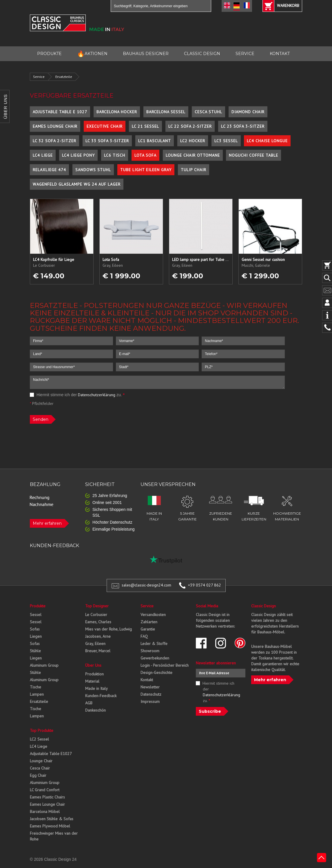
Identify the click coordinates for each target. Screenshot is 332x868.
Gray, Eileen (95, 644)
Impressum (150, 701)
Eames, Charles (98, 622)
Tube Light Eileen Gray (146, 170)
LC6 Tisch (115, 155)
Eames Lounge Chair (55, 126)
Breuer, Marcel (98, 651)
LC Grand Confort (45, 790)
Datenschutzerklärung (97, 395)
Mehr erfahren (47, 523)
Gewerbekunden (155, 658)
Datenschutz (151, 694)
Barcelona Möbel (45, 812)
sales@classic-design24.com (146, 585)
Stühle (35, 651)
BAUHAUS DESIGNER (146, 54)
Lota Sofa (145, 155)
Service (39, 77)
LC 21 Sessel (145, 126)
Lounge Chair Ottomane (193, 155)
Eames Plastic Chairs (47, 797)
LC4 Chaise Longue (267, 141)
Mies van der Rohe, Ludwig (108, 629)
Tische (35, 687)
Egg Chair (38, 775)
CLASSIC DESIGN (202, 54)
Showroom (150, 651)
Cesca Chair (40, 768)
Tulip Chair (194, 170)
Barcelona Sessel (166, 112)
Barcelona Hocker (117, 112)
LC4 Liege (43, 155)
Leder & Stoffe (154, 644)
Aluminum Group (44, 665)
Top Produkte (42, 730)
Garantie (148, 629)
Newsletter (150, 687)
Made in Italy (96, 688)
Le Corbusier (96, 615)
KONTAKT (280, 54)
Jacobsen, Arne (98, 636)
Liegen (36, 636)
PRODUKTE (49, 54)
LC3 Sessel (226, 141)
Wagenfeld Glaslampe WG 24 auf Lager (77, 184)
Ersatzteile (64, 77)
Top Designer (97, 606)
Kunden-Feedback (101, 696)
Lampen (37, 694)
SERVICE (245, 54)
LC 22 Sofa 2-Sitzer (190, 126)
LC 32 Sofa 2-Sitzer (54, 141)
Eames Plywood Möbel (50, 826)
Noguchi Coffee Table (253, 155)
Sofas (35, 629)
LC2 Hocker (193, 141)
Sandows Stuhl (93, 170)
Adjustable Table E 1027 (60, 112)
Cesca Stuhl (208, 112)
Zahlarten (149, 622)
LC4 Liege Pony (78, 155)
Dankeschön (95, 710)
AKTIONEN (92, 54)
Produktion (94, 674)
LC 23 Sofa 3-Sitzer (243, 126)
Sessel (36, 615)
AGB (89, 703)
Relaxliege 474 (49, 170)
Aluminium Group (45, 783)
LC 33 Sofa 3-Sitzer (107, 141)
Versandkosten (153, 615)
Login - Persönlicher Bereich (165, 665)
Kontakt (147, 680)
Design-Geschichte (156, 673)
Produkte (38, 606)
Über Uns (93, 665)
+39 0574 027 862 (205, 585)
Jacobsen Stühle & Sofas (52, 819)
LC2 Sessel (39, 739)
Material (92, 681)
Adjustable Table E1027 (51, 754)
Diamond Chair (248, 112)
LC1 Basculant (155, 141)
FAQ (144, 636)
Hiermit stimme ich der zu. (77, 395)
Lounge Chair (41, 761)
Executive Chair (105, 126)
